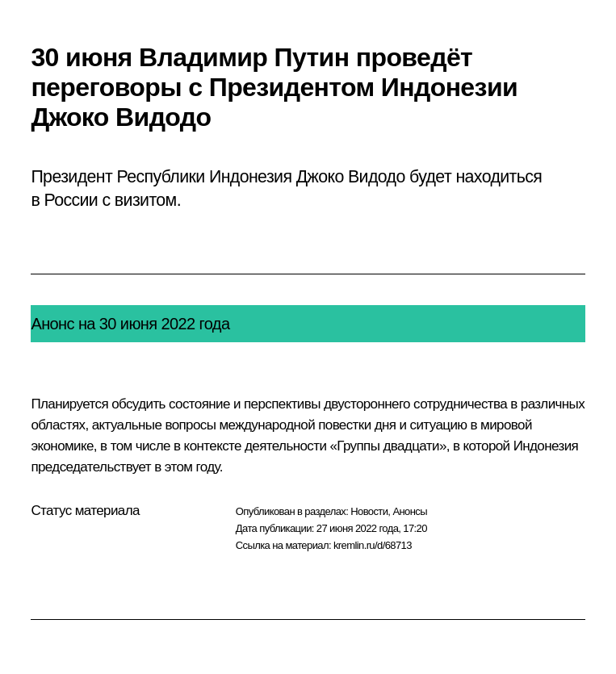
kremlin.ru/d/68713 (373, 545)
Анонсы (410, 511)
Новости (369, 511)
